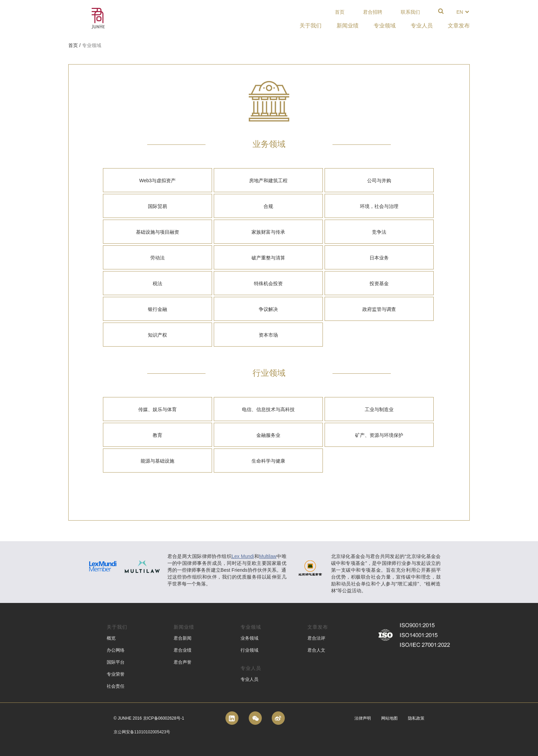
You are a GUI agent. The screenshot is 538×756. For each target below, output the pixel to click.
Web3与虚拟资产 (157, 181)
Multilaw (268, 556)
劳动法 (157, 258)
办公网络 (116, 650)
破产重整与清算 (268, 258)
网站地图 (389, 718)
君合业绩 (183, 650)
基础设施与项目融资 (157, 232)
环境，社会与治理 (379, 206)
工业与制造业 (379, 409)
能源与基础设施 (157, 461)
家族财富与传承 (268, 232)
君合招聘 (373, 12)
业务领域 (249, 638)
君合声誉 (183, 662)
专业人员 (249, 679)
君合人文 (316, 650)
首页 (340, 12)
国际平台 (116, 662)
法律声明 (363, 718)
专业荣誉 (116, 674)
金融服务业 (268, 435)
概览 (111, 638)
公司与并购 (379, 181)
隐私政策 (416, 718)
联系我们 (410, 12)
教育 (157, 435)
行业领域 (249, 650)
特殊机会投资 (268, 283)
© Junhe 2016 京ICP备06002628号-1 (149, 718)
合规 (268, 206)
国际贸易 (157, 206)
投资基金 (379, 283)
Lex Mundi (243, 556)
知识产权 (157, 335)
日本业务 (379, 258)
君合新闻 (183, 638)
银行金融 (157, 309)
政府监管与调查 (379, 309)
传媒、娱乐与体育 (157, 409)
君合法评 (316, 638)
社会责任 (116, 686)
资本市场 (268, 335)
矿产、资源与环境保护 (379, 435)
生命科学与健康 (268, 461)
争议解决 (268, 309)
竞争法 (379, 232)
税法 (157, 283)
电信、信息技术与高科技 (268, 409)
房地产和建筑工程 (268, 181)
